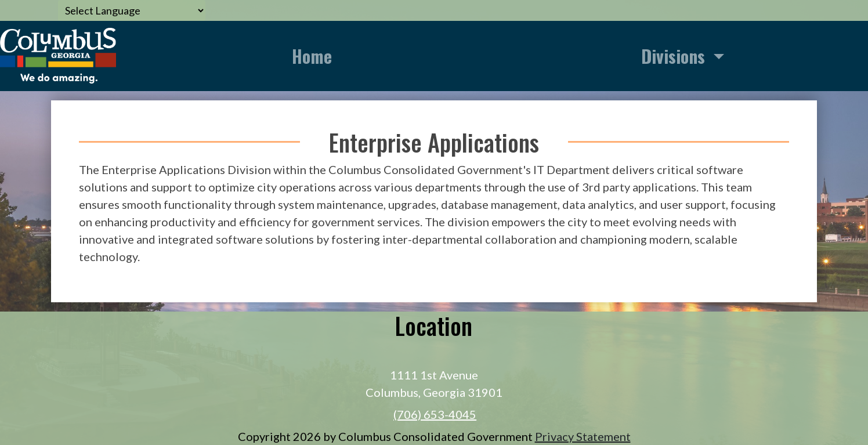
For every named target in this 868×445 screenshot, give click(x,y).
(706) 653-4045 (435, 414)
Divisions (675, 56)
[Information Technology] (58, 54)
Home (312, 56)
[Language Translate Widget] (132, 10)
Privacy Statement (583, 436)
